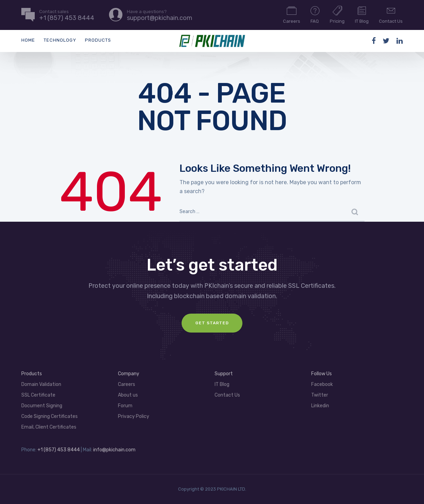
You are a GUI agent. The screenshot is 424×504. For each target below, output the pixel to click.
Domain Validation (41, 384)
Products (98, 40)
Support (224, 374)
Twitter (320, 395)
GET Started (212, 323)
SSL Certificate (38, 395)
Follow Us (322, 374)
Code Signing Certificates (50, 416)
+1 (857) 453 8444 (59, 450)
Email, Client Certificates (49, 427)
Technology (60, 40)
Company (129, 374)
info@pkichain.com (114, 450)
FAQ (315, 14)
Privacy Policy (134, 416)
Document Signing (42, 406)
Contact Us (391, 14)
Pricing (337, 14)
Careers (292, 14)
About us (128, 395)
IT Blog (362, 14)
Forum (125, 406)
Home (28, 40)
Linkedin (320, 406)
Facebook (322, 384)
